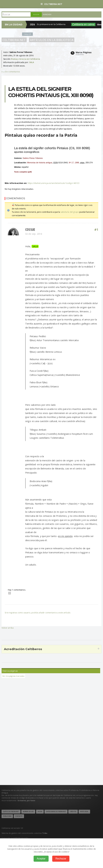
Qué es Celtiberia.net (11, 812)
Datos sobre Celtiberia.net (56, 812)
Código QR (27, 34)
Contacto (19, 816)
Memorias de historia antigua (40, 163)
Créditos (73, 812)
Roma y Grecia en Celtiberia (26, 59)
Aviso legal (84, 812)
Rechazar (61, 859)
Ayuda (40, 812)
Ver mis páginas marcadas (13, 676)
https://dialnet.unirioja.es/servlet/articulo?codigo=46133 (54, 183)
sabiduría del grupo (70, 212)
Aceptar (41, 859)
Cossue (30, 230)
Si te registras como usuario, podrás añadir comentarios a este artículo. (38, 613)
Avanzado (47, 14)
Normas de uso (28, 812)
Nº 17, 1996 (74, 163)
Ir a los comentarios (11, 72)
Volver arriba (8, 628)
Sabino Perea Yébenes (33, 158)
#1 (96, 230)
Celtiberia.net (51, 4)
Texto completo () (23, 172)
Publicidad (7, 816)
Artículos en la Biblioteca (52, 40)
